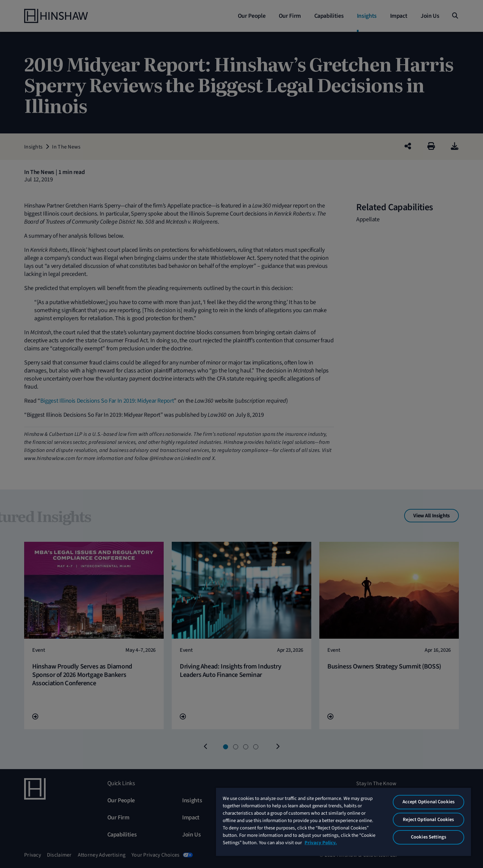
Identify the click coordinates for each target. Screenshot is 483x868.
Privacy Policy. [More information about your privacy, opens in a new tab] (321, 843)
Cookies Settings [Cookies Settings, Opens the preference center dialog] (428, 837)
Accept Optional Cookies (428, 802)
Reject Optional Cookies (428, 820)
